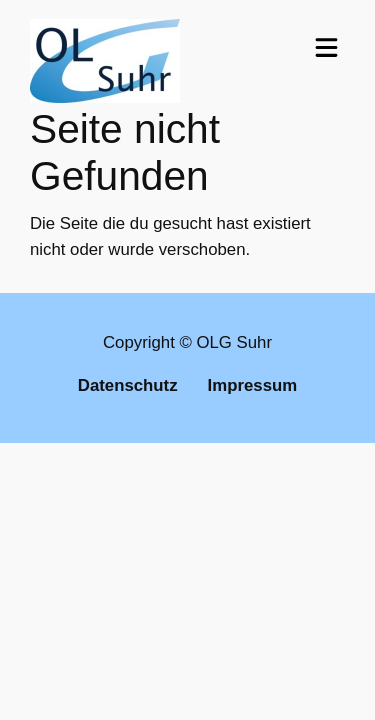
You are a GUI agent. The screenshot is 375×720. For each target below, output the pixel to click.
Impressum (253, 385)
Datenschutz (128, 385)
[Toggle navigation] (326, 47)
